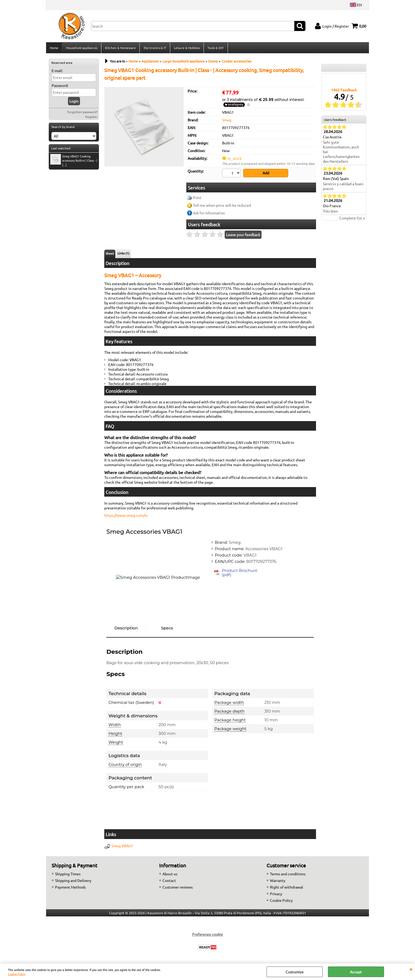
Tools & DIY (215, 48)
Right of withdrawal (287, 888)
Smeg (227, 121)
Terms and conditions (288, 875)
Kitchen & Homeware (120, 48)
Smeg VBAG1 (122, 847)
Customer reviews (178, 888)
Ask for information (209, 214)
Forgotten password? (82, 113)
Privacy (276, 895)
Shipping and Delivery (73, 881)
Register (91, 118)
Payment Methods (70, 888)
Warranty (278, 881)
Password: (60, 87)
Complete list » (352, 220)
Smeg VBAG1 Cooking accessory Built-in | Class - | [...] (74, 162)
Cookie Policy (17, 974)
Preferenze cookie (207, 935)
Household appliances (82, 48)
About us (170, 875)
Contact (169, 881)
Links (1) (123, 254)
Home (54, 48)
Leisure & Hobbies (186, 48)
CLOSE (411, 969)
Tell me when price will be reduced (222, 206)
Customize (295, 972)
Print (197, 199)
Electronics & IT (154, 48)
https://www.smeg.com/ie (126, 517)
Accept (356, 972)
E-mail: (57, 72)
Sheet (110, 255)
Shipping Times (68, 875)
